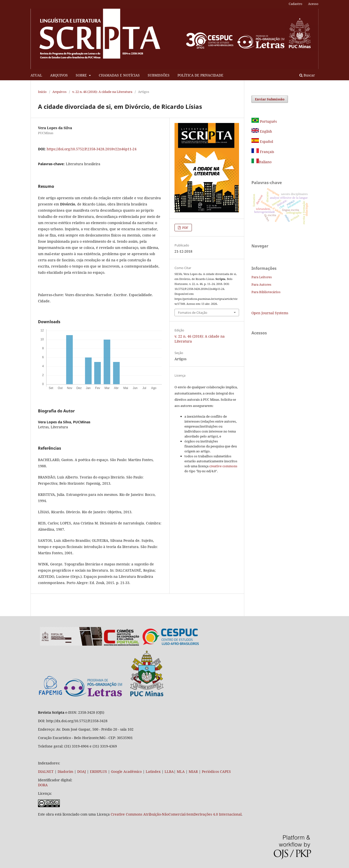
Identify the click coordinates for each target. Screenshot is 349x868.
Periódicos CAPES (216, 771)
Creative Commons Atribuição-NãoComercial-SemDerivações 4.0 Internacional (176, 814)
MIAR (193, 771)
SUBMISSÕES (159, 75)
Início (42, 92)
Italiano (262, 162)
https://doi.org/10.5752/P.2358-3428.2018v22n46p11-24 (92, 149)
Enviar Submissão (270, 99)
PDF (185, 228)
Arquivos (59, 92)
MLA (181, 771)
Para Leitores (262, 277)
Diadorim (65, 771)
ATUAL (36, 75)
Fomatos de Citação (193, 313)
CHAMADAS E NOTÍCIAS (119, 75)
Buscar (307, 75)
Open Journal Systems (270, 313)
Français (266, 152)
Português (264, 121)
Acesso (313, 4)
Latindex (153, 771)
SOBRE (82, 75)
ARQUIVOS (59, 75)
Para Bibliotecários (266, 292)
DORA (43, 785)
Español (262, 141)
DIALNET (46, 771)
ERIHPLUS (98, 771)
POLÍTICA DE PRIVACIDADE (200, 75)
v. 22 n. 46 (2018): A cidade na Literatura (102, 92)
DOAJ (82, 771)
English (262, 131)
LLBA (169, 771)
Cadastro (296, 4)
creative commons (223, 466)
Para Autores (261, 284)
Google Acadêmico (126, 771)
